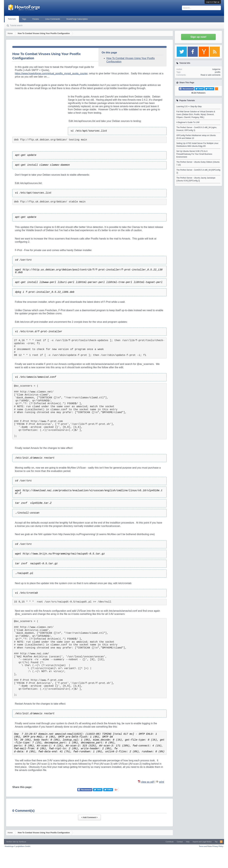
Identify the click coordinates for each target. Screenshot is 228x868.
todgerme (216, 69)
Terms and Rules (205, 846)
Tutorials (12, 19)
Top (216, 842)
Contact (180, 842)
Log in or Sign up (213, 2)
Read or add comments (211, 75)
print (162, 782)
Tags (24, 19)
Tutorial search (16, 26)
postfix (218, 72)
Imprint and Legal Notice (202, 842)
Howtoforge (18, 846)
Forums (36, 19)
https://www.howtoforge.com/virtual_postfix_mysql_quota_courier (51, 73)
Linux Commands (53, 19)
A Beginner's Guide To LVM (188, 122)
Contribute (170, 842)
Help (188, 842)
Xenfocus (22, 842)
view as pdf (147, 782)
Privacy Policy (218, 846)
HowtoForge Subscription (77, 19)
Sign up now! (198, 37)
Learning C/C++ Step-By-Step (189, 107)
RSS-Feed (221, 842)
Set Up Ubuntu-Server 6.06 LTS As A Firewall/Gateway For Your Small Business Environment (194, 154)
